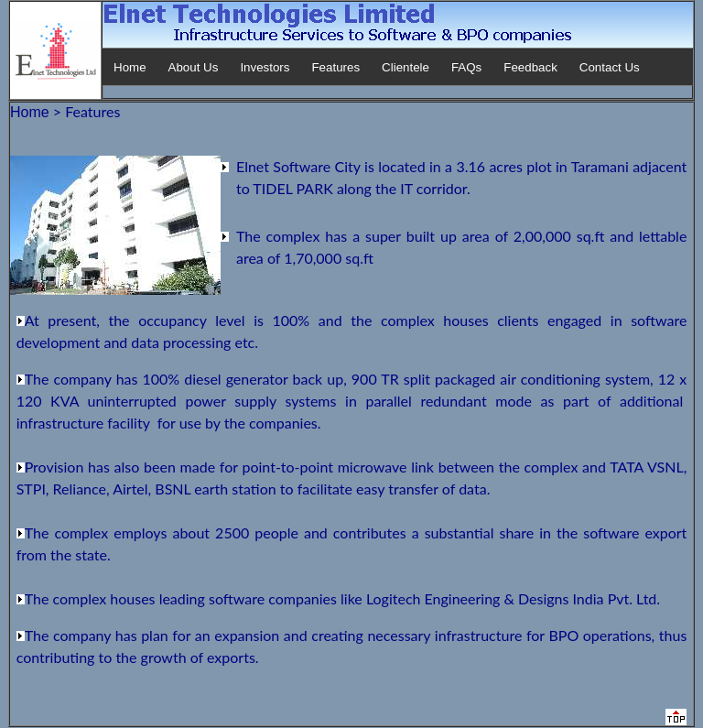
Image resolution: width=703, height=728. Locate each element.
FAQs (466, 67)
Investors (265, 67)
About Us (194, 67)
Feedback (530, 67)
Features (335, 67)
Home (130, 67)
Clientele (406, 67)
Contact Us (610, 67)
